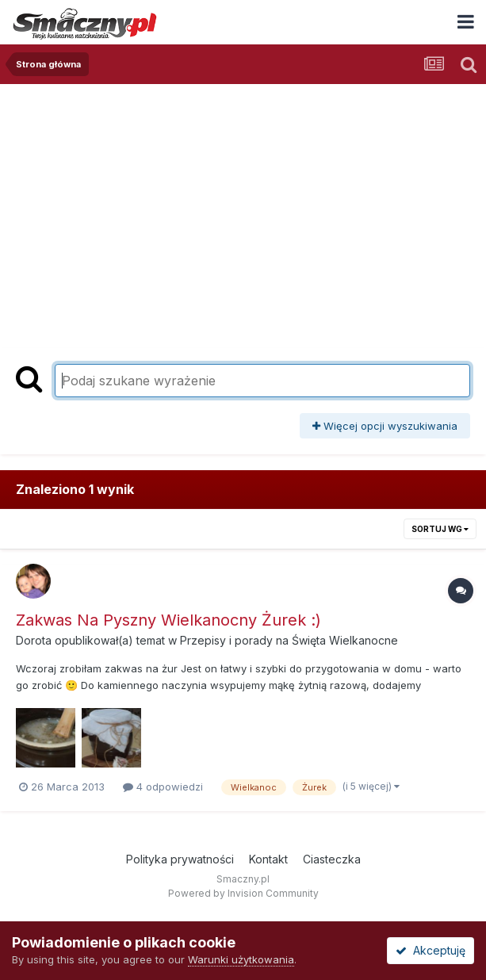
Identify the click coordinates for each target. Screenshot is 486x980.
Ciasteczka (332, 859)
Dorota (34, 640)
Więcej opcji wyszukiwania (385, 426)
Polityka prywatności (180, 859)
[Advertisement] (243, 203)
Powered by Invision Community (243, 893)
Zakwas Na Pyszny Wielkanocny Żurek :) (168, 620)
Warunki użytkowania (241, 959)
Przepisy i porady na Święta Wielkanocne (289, 640)
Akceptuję (431, 950)
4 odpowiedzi (163, 787)
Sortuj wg (440, 529)
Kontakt (268, 859)
